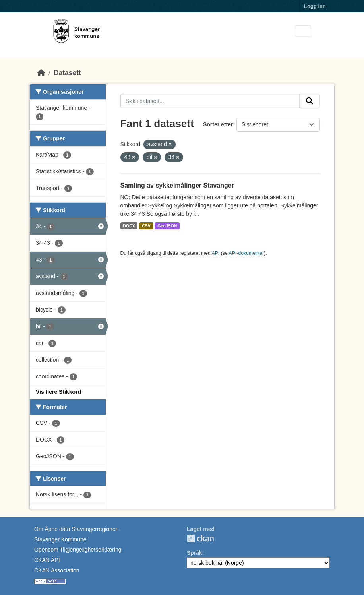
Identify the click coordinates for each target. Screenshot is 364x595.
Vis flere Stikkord (58, 392)
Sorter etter (218, 124)
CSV (146, 226)
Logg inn (315, 6)
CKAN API (47, 560)
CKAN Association (57, 570)
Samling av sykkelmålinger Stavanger (177, 185)
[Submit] (310, 101)
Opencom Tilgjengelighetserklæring (78, 550)
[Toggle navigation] (303, 31)
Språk (195, 553)
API (216, 253)
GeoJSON (167, 226)
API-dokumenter (247, 253)
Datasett (67, 73)
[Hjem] (41, 73)
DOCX (129, 226)
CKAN (200, 538)
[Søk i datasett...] (210, 101)
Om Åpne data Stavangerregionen (76, 529)
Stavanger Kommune (60, 539)
